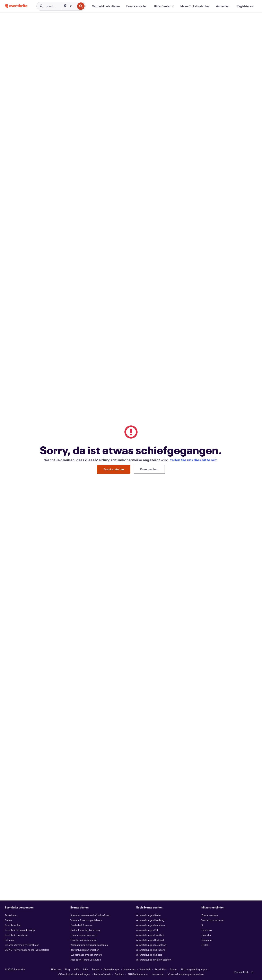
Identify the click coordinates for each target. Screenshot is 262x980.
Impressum (158, 974)
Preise (8, 920)
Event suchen (149, 469)
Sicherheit (145, 969)
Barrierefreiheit (102, 974)
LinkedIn (206, 935)
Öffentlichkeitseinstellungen (74, 974)
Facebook (207, 930)
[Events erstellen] (137, 6)
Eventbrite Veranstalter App (20, 930)
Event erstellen (114, 469)
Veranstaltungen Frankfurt (150, 935)
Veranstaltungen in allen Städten (154, 960)
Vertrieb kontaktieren (213, 920)
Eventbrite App (13, 925)
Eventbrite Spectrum (16, 935)
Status (174, 969)
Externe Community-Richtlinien (22, 945)
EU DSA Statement (138, 974)
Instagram (207, 940)
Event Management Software (86, 955)
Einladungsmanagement (84, 935)
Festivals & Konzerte (81, 925)
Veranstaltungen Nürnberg (150, 950)
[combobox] (72, 6)
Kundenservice (210, 915)
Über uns (56, 969)
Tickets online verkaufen (84, 940)
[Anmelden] (223, 6)
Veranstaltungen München (150, 925)
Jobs (85, 969)
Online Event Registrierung (85, 930)
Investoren (129, 969)
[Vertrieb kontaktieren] (106, 6)
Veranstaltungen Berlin (148, 915)
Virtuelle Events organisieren (86, 920)
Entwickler (160, 969)
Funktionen (11, 915)
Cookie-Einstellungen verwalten (186, 974)
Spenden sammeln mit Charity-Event (90, 915)
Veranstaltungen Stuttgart (150, 940)
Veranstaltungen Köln (148, 930)
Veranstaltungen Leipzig (149, 955)
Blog (67, 969)
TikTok (205, 945)
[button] (164, 6)
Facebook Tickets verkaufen (86, 960)
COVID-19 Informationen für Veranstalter (27, 950)
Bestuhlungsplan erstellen (85, 950)
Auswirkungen (112, 969)
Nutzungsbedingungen (194, 969)
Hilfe (76, 969)
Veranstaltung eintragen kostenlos (89, 945)
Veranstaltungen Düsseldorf (151, 945)
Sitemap (9, 940)
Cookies (119, 974)
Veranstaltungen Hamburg (150, 920)
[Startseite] (16, 6)
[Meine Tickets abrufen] (195, 6)
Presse (96, 969)
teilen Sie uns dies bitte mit (194, 460)
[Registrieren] (245, 6)
